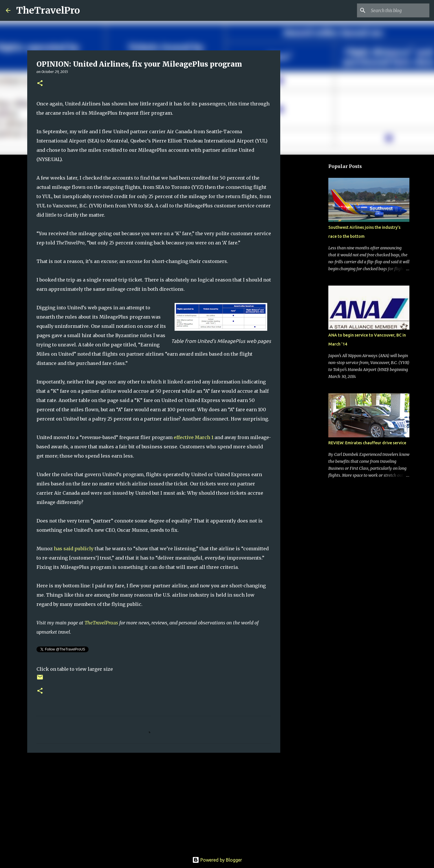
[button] (40, 84)
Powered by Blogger (217, 860)
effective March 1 (194, 437)
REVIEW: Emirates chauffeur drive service (367, 443)
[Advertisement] (154, 802)
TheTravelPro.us (101, 623)
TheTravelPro (48, 10)
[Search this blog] (399, 10)
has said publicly (74, 549)
